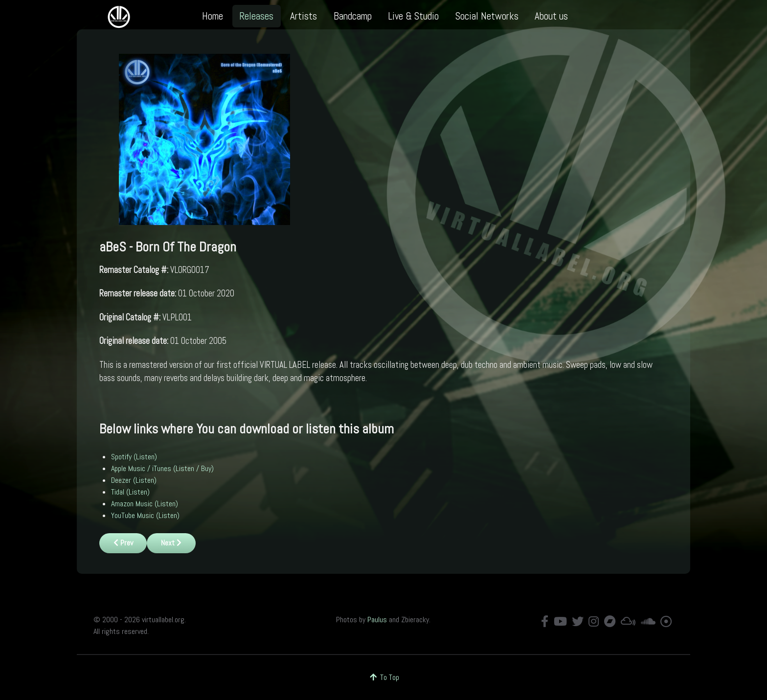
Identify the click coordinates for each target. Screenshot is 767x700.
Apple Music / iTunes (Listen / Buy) (162, 468)
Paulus (377, 620)
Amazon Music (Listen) (145, 504)
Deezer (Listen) (134, 480)
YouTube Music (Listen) (145, 515)
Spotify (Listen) (134, 457)
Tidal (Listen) (130, 492)
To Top (384, 677)
